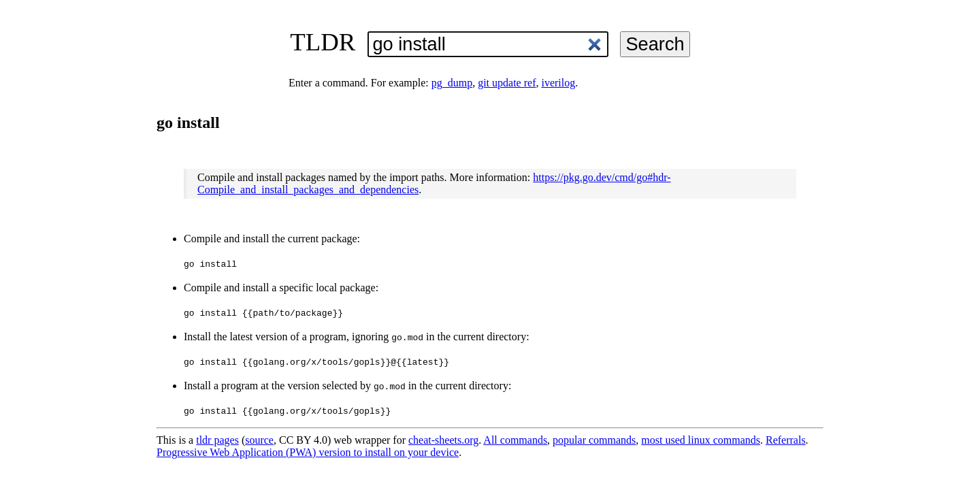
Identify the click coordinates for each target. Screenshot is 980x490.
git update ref (507, 83)
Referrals (786, 440)
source (259, 440)
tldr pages (217, 440)
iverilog (558, 83)
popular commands (594, 440)
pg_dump (452, 83)
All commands (515, 440)
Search (655, 44)
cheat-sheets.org (443, 440)
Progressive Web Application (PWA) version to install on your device (308, 452)
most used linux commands (701, 440)
